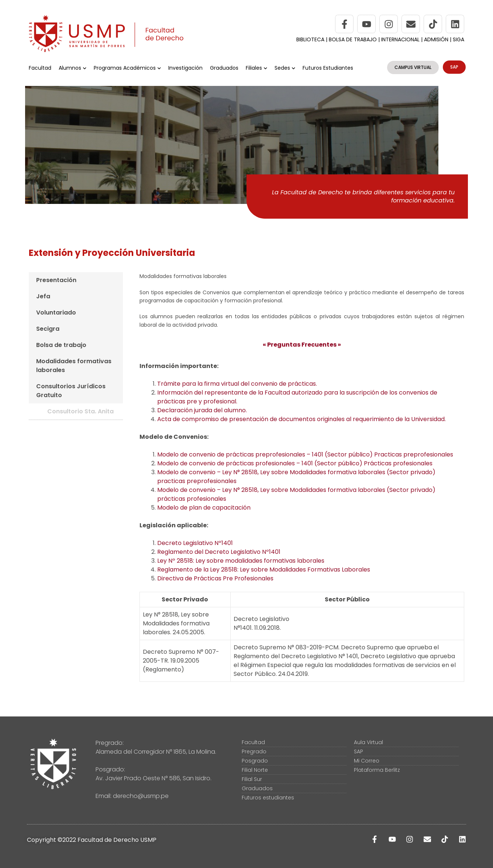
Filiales (256, 68)
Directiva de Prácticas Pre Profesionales (215, 578)
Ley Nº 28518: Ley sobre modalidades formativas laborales (241, 561)
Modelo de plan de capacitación (204, 508)
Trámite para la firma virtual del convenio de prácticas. (237, 384)
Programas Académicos (127, 68)
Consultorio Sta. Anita (80, 411)
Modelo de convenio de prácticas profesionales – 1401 (295, 463)
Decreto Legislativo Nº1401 (195, 543)
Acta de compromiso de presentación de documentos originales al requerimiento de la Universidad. (301, 419)
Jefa (43, 296)
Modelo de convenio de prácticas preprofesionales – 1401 (305, 454)
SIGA (458, 39)
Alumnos (73, 68)
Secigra (48, 329)
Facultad (40, 68)
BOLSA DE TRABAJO (354, 39)
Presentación (56, 280)
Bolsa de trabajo (61, 345)
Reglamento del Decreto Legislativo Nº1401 (219, 552)
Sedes (285, 68)
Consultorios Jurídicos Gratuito (71, 391)
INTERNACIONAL (400, 39)
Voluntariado (56, 313)
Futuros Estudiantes (328, 68)
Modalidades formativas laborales (74, 366)
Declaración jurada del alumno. (202, 410)
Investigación (185, 68)
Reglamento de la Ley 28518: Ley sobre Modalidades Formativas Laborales (264, 570)
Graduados (224, 68)
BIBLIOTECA (310, 39)
